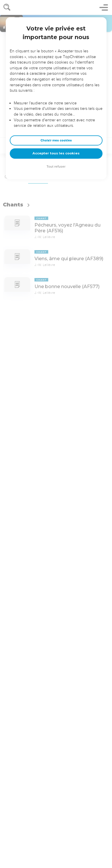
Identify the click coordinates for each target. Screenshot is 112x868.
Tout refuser (56, 167)
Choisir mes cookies (56, 140)
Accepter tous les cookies (56, 153)
